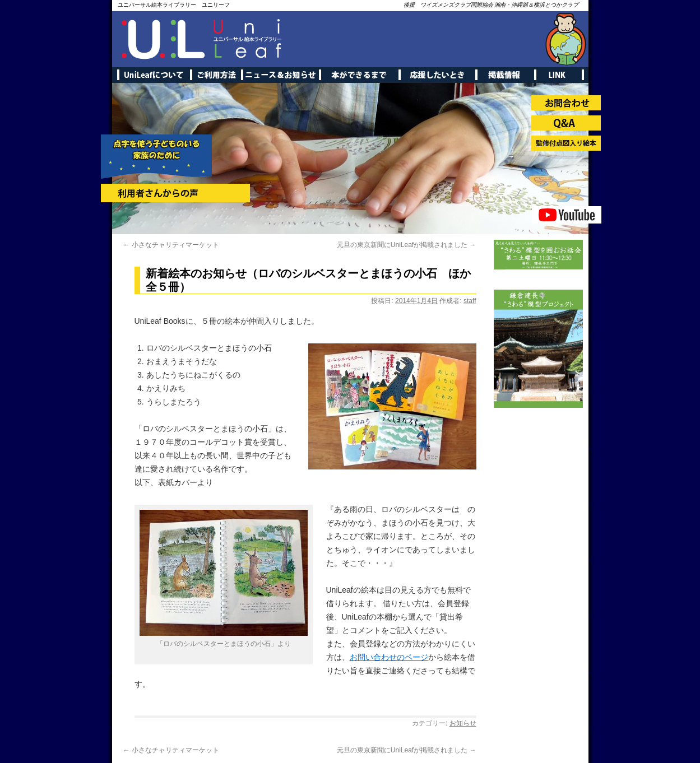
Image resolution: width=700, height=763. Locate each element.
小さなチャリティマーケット (171, 245)
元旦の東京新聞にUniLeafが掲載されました (407, 245)
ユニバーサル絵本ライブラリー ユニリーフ (174, 5)
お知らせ (463, 723)
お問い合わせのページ (389, 657)
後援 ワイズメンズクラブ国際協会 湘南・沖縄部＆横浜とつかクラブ (491, 5)
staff (470, 301)
